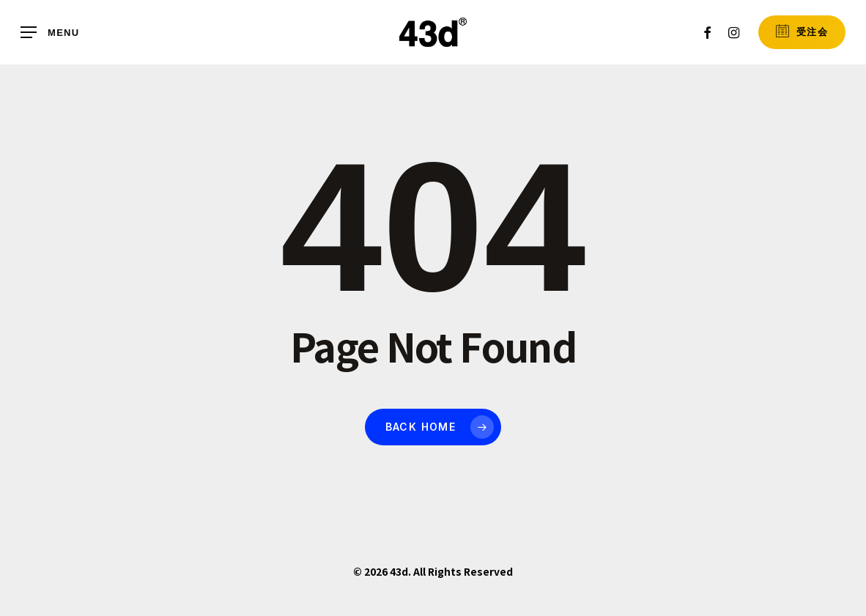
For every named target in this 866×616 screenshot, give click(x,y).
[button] (50, 33)
